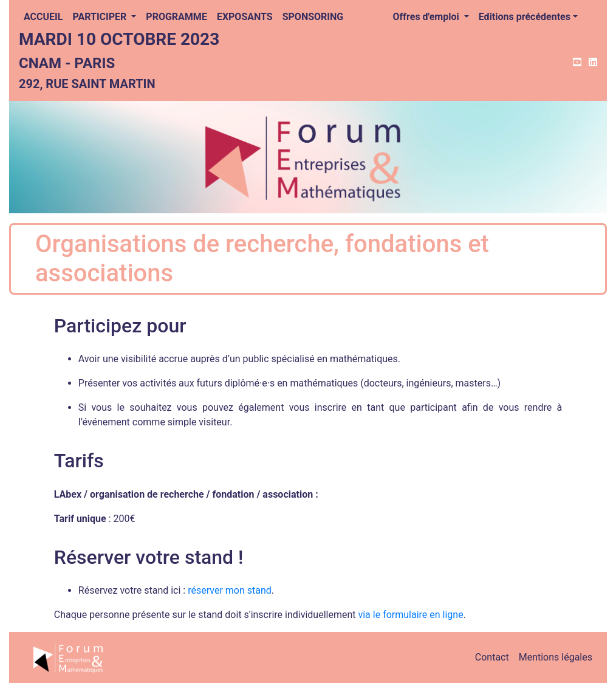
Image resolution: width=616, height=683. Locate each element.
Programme (176, 17)
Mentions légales (556, 657)
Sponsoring (313, 17)
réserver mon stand (230, 590)
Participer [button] (101, 17)
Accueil (43, 17)
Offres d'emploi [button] (427, 17)
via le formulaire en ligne (410, 615)
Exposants (245, 17)
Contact (492, 657)
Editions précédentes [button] (525, 17)
